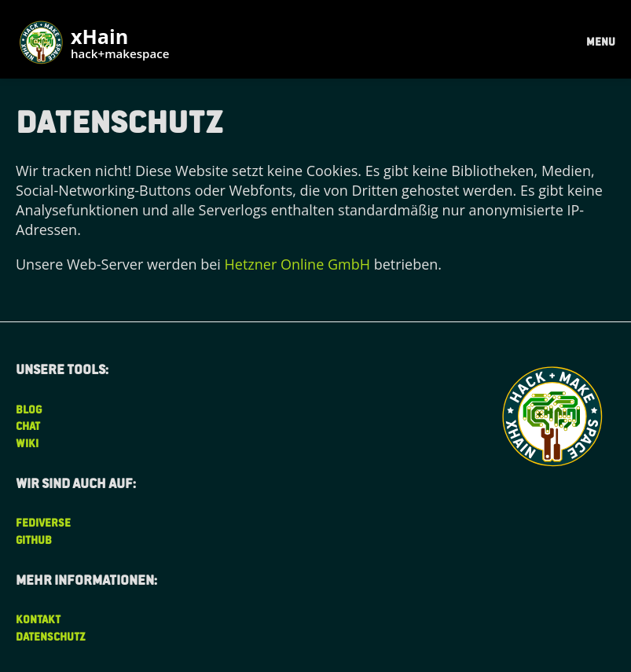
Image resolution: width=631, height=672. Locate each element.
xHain (120, 44)
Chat (28, 426)
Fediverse (43, 522)
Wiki (27, 443)
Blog (29, 409)
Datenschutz (51, 636)
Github (34, 540)
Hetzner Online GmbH (297, 264)
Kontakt (38, 619)
